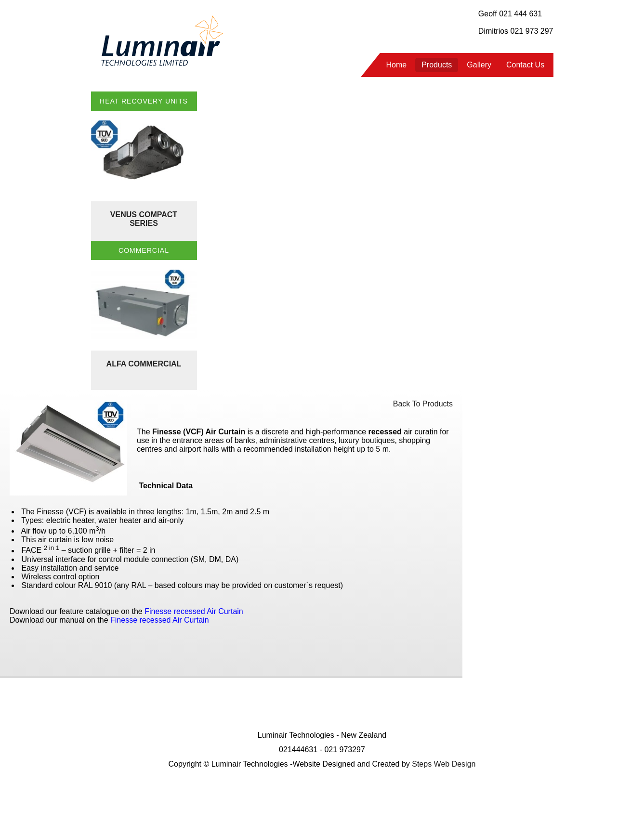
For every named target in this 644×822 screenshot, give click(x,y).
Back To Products (423, 404)
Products (437, 65)
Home (397, 65)
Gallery (479, 65)
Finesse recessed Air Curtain (160, 620)
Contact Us (525, 65)
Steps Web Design (444, 764)
